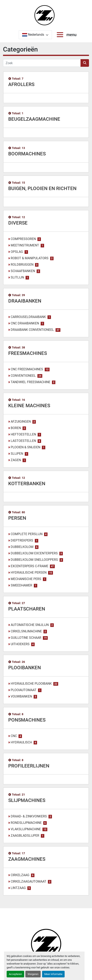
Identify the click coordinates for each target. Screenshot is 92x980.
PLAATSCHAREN (27, 609)
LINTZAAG (18, 888)
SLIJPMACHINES (27, 800)
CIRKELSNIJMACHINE (26, 631)
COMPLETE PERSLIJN (27, 534)
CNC (14, 736)
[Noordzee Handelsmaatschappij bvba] (46, 944)
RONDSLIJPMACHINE (26, 823)
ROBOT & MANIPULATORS (30, 258)
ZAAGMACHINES (27, 859)
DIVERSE (18, 223)
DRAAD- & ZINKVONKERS (29, 816)
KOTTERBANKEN (27, 484)
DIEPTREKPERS (22, 540)
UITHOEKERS (20, 644)
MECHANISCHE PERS (26, 579)
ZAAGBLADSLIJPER (25, 836)
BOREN (16, 428)
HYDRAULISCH (21, 742)
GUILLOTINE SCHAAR (26, 638)
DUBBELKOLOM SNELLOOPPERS (34, 560)
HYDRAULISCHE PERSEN (29, 573)
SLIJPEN (17, 454)
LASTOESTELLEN (23, 441)
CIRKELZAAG (20, 875)
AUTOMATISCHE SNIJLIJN (30, 625)
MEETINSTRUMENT (25, 245)
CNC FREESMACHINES (27, 369)
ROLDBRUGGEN (22, 265)
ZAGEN (16, 460)
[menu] (61, 35)
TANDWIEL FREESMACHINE (30, 382)
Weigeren (33, 974)
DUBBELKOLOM (22, 547)
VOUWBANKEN (21, 696)
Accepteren (15, 974)
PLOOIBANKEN (25, 668)
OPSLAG (17, 252)
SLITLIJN (17, 277)
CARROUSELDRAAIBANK (28, 317)
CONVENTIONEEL (23, 376)
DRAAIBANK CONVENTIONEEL (32, 330)
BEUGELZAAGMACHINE (34, 119)
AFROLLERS (21, 84)
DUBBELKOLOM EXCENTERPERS (34, 553)
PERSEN (17, 518)
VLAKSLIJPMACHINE (26, 829)
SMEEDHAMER (21, 585)
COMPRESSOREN (23, 239)
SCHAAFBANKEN (23, 271)
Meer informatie (53, 974)
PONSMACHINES (27, 720)
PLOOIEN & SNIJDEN (25, 447)
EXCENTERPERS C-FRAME (29, 566)
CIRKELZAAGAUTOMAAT (28, 881)
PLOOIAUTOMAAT (24, 690)
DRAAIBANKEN (25, 301)
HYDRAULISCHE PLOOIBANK (31, 684)
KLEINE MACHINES (29, 406)
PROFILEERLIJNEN (29, 766)
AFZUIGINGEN (21, 422)
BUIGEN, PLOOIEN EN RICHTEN (42, 188)
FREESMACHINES (28, 353)
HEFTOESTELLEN (23, 434)
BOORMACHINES (27, 154)
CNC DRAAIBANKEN (25, 323)
